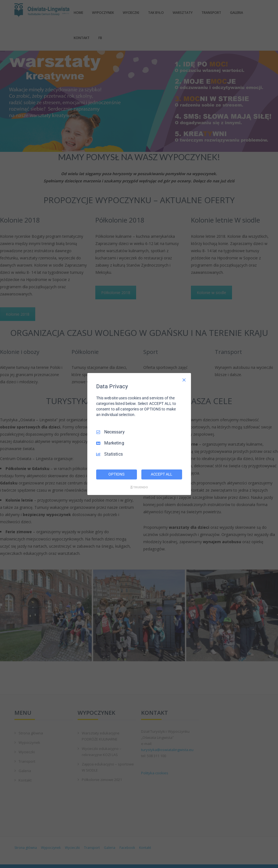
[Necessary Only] (184, 380)
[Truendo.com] (139, 487)
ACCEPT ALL (162, 474)
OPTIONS (116, 474)
